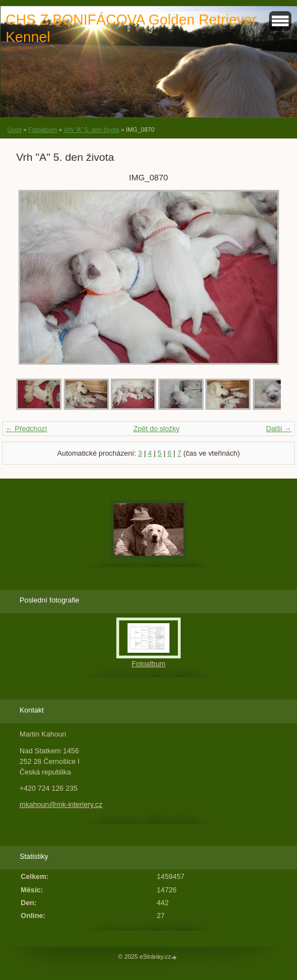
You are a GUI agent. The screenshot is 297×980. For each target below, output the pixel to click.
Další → (279, 429)
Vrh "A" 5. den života (91, 130)
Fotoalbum (42, 130)
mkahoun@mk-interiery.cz (61, 804)
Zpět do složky (156, 429)
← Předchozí (26, 429)
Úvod (14, 130)
